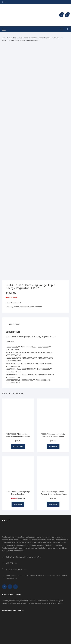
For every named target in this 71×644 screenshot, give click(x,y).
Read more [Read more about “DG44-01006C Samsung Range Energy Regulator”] (18, 504)
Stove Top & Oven (15, 38)
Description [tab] (15, 324)
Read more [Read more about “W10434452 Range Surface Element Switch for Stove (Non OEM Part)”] (53, 504)
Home (4, 38)
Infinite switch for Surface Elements (37, 38)
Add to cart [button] (18, 446)
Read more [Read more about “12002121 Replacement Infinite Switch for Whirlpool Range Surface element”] (53, 446)
